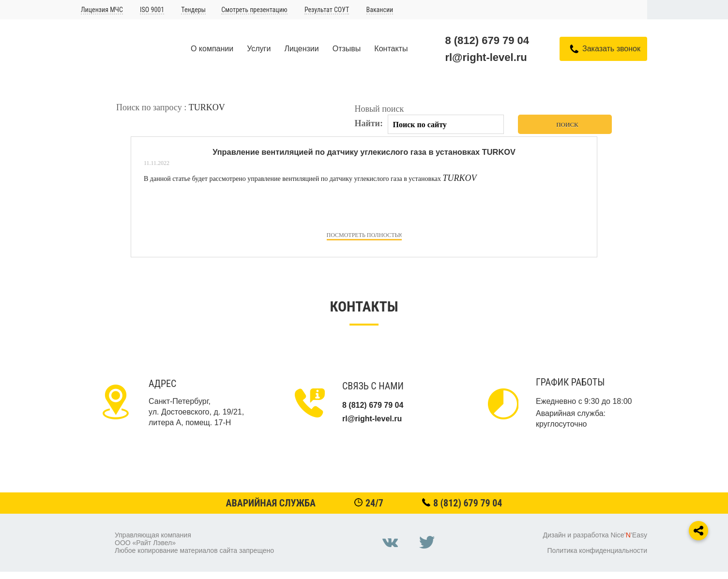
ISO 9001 (152, 10)
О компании (212, 49)
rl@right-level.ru (486, 57)
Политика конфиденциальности (597, 550)
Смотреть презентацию (254, 10)
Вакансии (380, 10)
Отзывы (347, 49)
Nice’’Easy (629, 535)
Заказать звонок (611, 49)
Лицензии (301, 49)
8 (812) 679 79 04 (487, 40)
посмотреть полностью (364, 235)
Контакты (391, 49)
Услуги (259, 49)
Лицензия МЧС (102, 10)
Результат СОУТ (327, 10)
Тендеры (193, 10)
